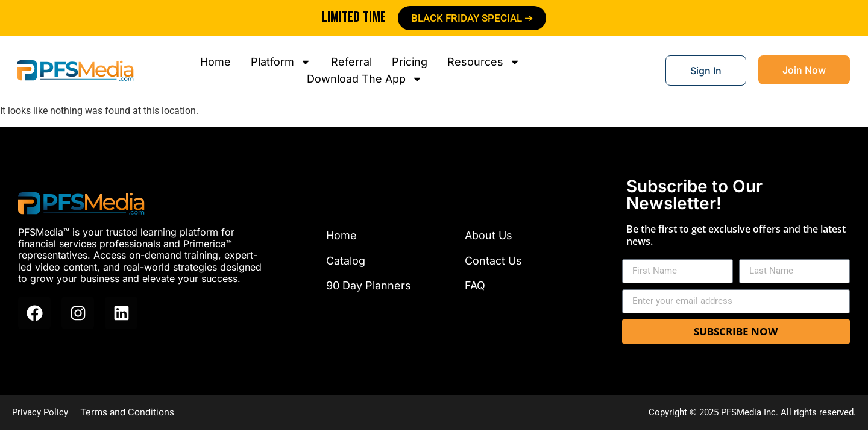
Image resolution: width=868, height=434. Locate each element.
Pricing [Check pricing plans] (410, 62)
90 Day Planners (369, 285)
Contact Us (493, 261)
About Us (489, 235)
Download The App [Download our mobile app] (365, 79)
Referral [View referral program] (351, 62)
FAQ (475, 285)
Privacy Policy (40, 412)
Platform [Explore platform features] (281, 62)
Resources (484, 62)
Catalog (346, 261)
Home (341, 235)
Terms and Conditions (127, 412)
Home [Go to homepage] (215, 62)
